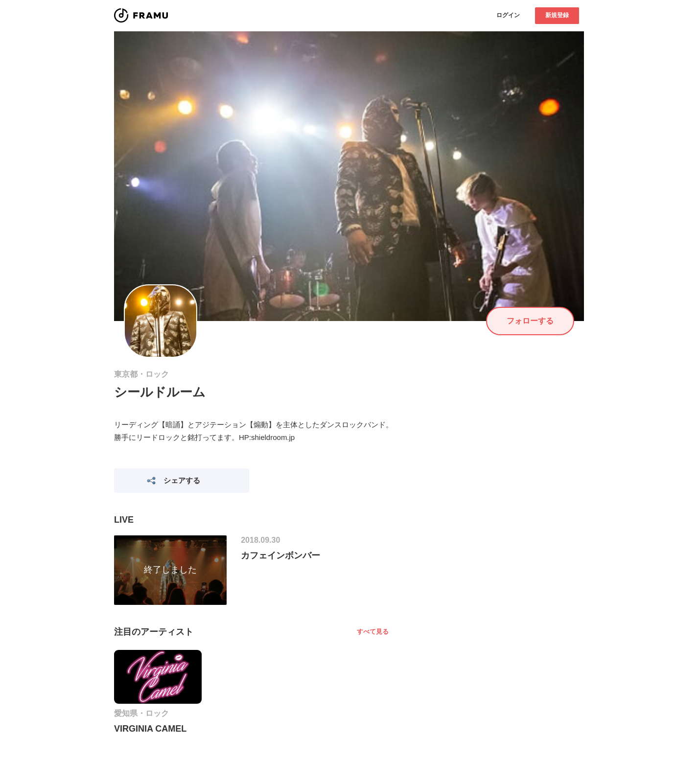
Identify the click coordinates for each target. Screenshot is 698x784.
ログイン (508, 15)
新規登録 (557, 15)
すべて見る (373, 632)
